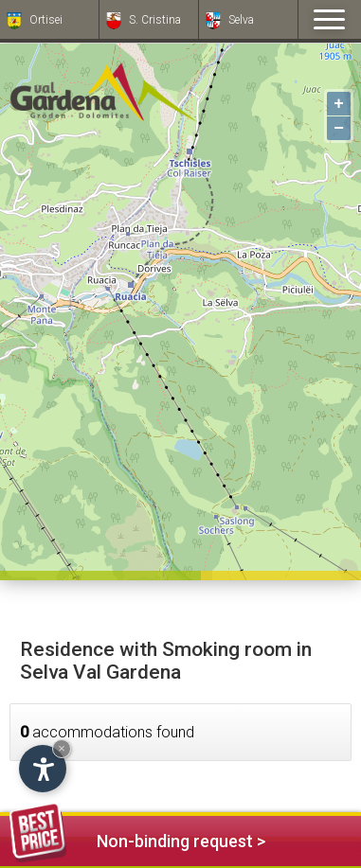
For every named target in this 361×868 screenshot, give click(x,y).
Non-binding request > (137, 838)
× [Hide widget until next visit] (62, 748)
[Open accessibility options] (43, 769)
